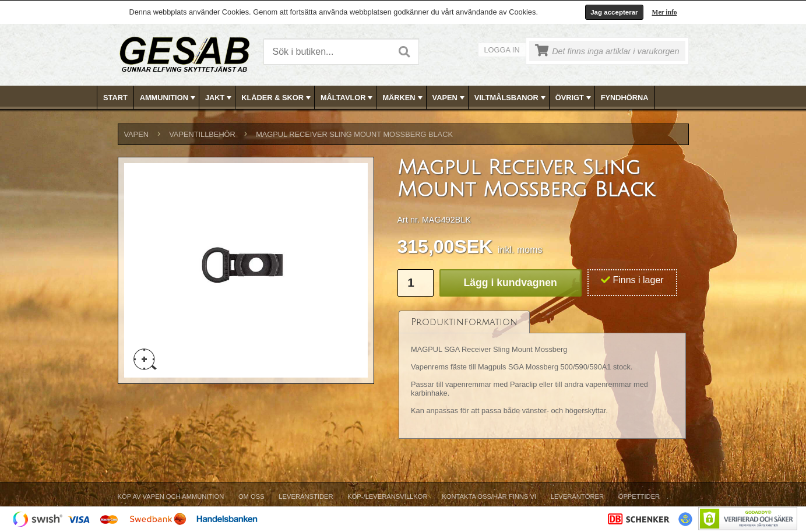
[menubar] (403, 98)
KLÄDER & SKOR (277, 98)
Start (115, 98)
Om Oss (251, 496)
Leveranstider (306, 496)
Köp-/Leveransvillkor (387, 496)
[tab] (464, 322)
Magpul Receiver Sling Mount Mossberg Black (354, 134)
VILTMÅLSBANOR (511, 98)
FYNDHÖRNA (625, 98)
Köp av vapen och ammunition (171, 496)
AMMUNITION (169, 98)
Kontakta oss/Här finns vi (489, 496)
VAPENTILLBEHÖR (202, 134)
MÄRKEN (403, 98)
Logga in (502, 50)
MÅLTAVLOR (348, 98)
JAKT (219, 98)
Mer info (665, 12)
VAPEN (450, 98)
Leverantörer (577, 496)
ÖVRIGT (574, 98)
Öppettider (639, 496)
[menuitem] (116, 98)
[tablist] (543, 375)
